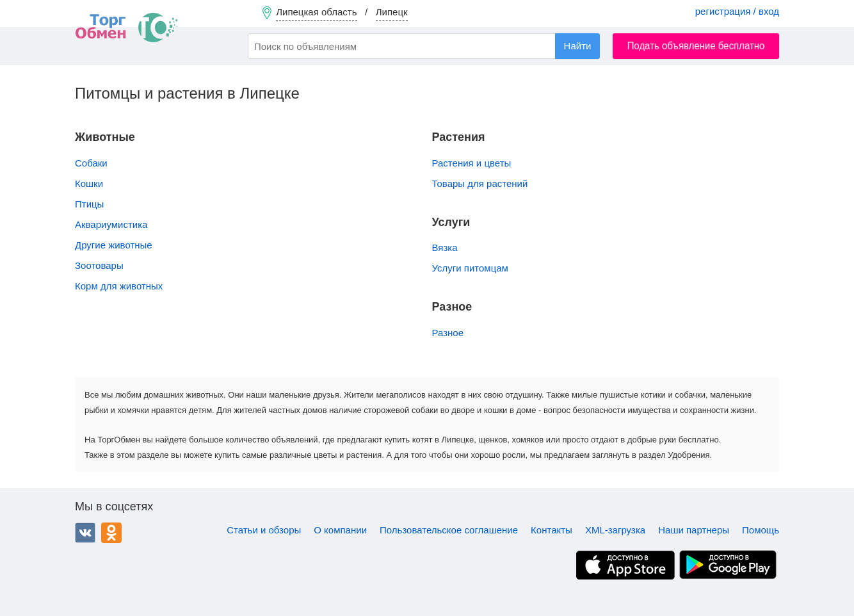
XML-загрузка (615, 530)
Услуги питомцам (470, 268)
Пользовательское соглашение (449, 530)
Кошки (89, 183)
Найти (578, 46)
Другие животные (114, 245)
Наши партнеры (694, 530)
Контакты (552, 530)
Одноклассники (111, 533)
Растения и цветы (472, 163)
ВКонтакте (85, 533)
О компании (340, 530)
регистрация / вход (737, 11)
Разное (448, 333)
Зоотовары (99, 265)
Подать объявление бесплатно (696, 46)
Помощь (761, 530)
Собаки (91, 163)
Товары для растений (480, 183)
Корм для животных (119, 286)
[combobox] (424, 46)
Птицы (89, 204)
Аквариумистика (111, 224)
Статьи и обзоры (264, 530)
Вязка (445, 247)
